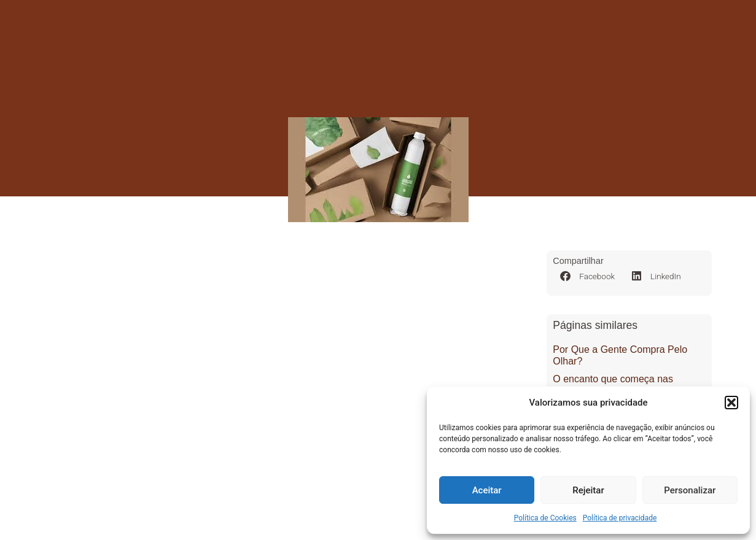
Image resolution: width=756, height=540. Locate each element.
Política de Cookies (545, 518)
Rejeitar (588, 490)
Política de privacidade (620, 518)
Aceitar (487, 490)
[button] (731, 403)
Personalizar (690, 490)
